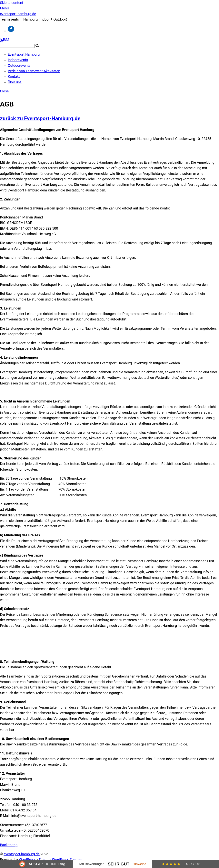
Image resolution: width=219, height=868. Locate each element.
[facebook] (11, 31)
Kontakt (14, 77)
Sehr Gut (119, 864)
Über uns (15, 82)
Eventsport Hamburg (24, 54)
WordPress (27, 860)
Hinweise (139, 864)
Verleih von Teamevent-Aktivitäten (34, 71)
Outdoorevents (19, 66)
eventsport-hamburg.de (22, 854)
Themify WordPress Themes (60, 860)
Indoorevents (18, 60)
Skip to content (12, 3)
